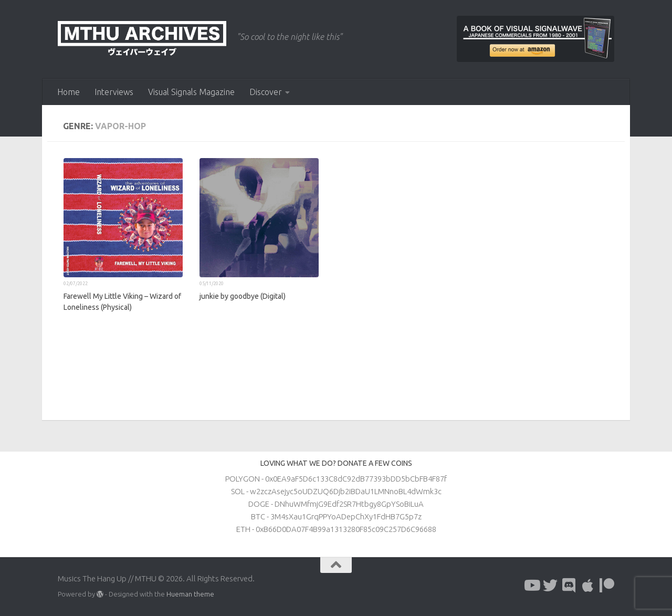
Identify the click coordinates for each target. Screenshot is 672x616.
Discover (266, 92)
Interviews (114, 92)
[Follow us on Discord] (569, 586)
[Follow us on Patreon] (607, 586)
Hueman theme (190, 594)
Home (69, 92)
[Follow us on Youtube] (531, 586)
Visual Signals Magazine (191, 92)
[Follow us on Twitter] (550, 586)
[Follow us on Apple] (588, 586)
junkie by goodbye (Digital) (243, 296)
